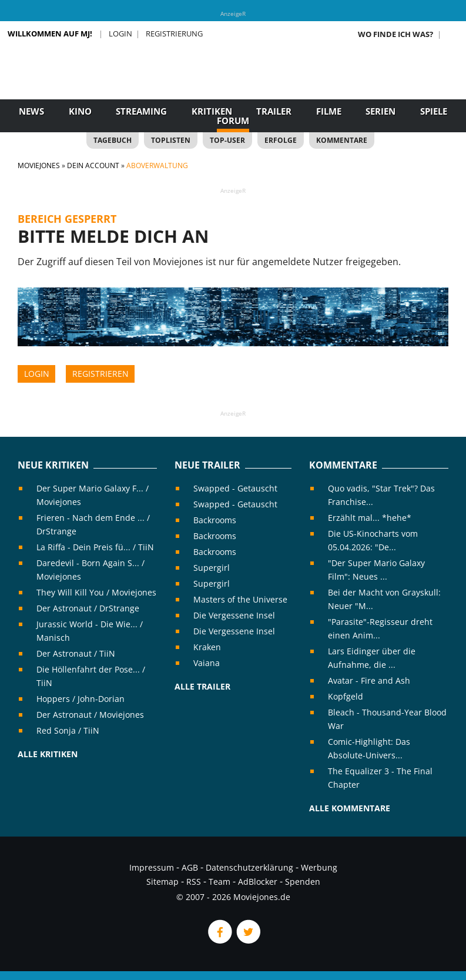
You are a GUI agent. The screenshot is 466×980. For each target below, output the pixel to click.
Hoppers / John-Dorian (81, 699)
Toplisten (171, 140)
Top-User (227, 140)
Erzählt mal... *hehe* (370, 518)
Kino (80, 111)
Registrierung (174, 34)
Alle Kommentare (350, 808)
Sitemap (162, 882)
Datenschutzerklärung (249, 867)
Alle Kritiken (48, 754)
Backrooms (215, 520)
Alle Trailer (202, 686)
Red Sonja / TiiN (68, 730)
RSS (194, 882)
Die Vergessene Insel (234, 615)
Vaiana (207, 663)
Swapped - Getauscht (235, 488)
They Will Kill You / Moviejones (96, 592)
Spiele (434, 111)
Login (120, 34)
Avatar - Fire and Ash (369, 680)
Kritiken (212, 111)
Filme (329, 111)
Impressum (152, 867)
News (31, 111)
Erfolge (281, 140)
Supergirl (212, 568)
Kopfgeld (346, 696)
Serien (380, 111)
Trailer (274, 111)
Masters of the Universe (240, 599)
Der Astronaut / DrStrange (88, 608)
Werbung (319, 867)
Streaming (141, 111)
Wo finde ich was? (395, 34)
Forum (233, 121)
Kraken (207, 647)
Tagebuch (113, 140)
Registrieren (100, 374)
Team (219, 882)
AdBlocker (258, 882)
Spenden (303, 882)
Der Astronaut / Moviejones (90, 715)
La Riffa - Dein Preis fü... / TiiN (95, 547)
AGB (190, 867)
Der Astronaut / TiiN (76, 653)
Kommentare (342, 140)
